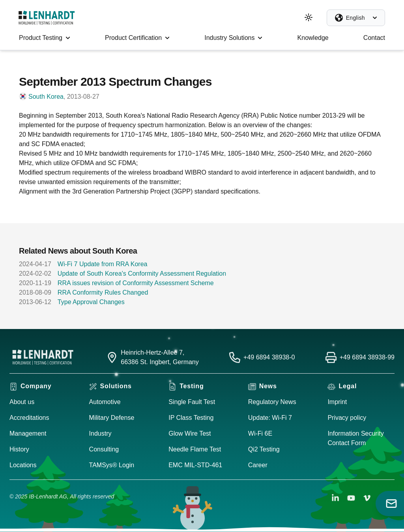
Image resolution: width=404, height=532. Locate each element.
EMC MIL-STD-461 (195, 465)
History (19, 449)
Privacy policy (347, 418)
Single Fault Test (192, 402)
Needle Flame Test (195, 449)
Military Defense (112, 418)
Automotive (105, 402)
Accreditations (29, 418)
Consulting (104, 449)
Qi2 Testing (264, 449)
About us (22, 402)
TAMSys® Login (112, 465)
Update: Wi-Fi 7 (270, 418)
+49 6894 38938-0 (269, 357)
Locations (23, 465)
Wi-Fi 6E (260, 433)
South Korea (46, 97)
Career (258, 465)
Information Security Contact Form (355, 438)
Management (28, 433)
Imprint (337, 402)
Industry (100, 433)
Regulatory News (272, 402)
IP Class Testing (191, 418)
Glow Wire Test (190, 433)
